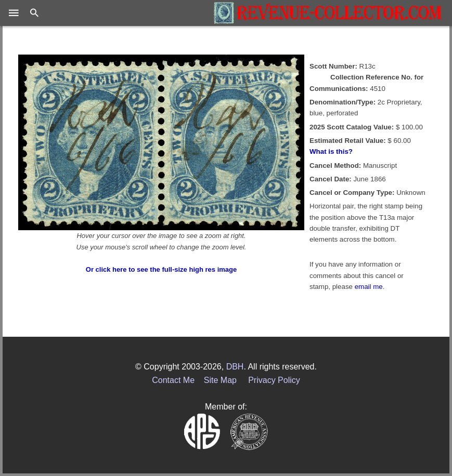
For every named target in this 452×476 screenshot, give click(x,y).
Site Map (220, 380)
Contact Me (173, 380)
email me (369, 287)
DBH (235, 367)
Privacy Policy (274, 380)
